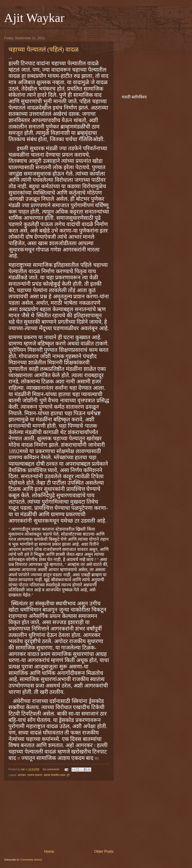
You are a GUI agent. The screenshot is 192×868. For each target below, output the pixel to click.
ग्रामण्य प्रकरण (35, 775)
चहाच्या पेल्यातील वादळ (55, 775)
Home (49, 851)
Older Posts (104, 851)
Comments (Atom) (31, 860)
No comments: (52, 769)
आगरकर (22, 775)
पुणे (68, 775)
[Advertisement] (59, 815)
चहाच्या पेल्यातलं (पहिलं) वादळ (44, 49)
